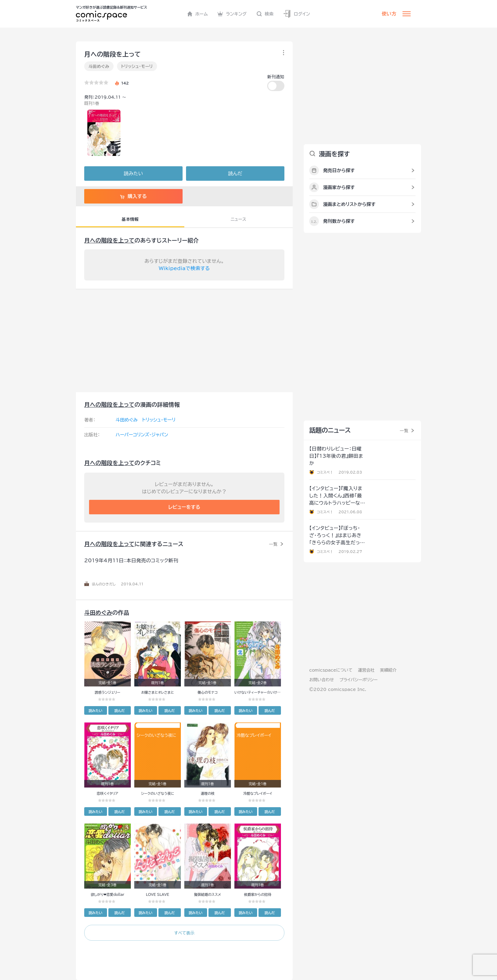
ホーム (198, 14)
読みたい (133, 174)
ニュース (238, 219)
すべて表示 (184, 933)
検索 (265, 14)
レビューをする (184, 507)
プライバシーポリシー (358, 680)
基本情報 (130, 219)
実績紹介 (388, 670)
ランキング (232, 14)
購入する (133, 196)
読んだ (235, 174)
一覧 (273, 544)
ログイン (296, 14)
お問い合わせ (321, 680)
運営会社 (366, 670)
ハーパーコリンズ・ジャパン (142, 435)
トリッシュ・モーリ (137, 66)
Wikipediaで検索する (184, 268)
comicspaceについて (331, 670)
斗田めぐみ (99, 66)
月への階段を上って (109, 240)
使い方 (389, 14)
